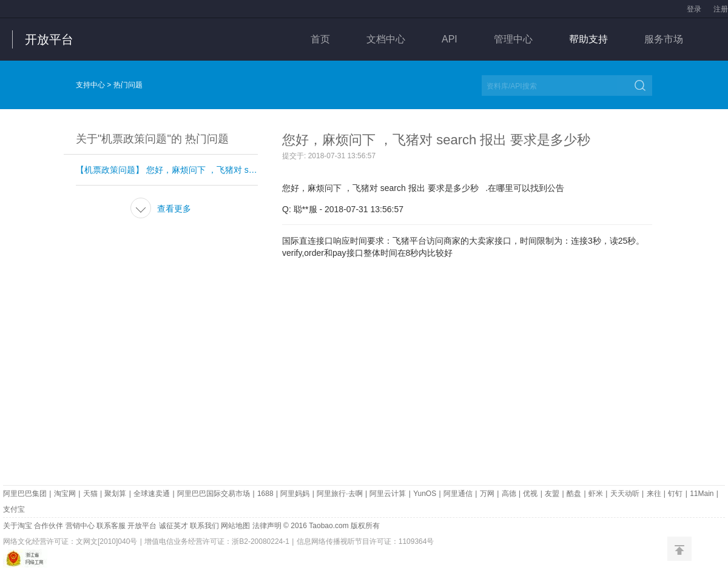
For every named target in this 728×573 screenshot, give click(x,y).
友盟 (552, 494)
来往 (654, 494)
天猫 (90, 494)
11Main (702, 494)
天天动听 (625, 494)
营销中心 (80, 526)
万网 (487, 494)
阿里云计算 (388, 494)
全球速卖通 (152, 494)
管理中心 (513, 39)
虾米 (596, 494)
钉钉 (675, 494)
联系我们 (204, 526)
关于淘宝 (18, 526)
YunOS (425, 494)
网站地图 (235, 526)
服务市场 (664, 39)
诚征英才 (174, 526)
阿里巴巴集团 (25, 494)
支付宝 (14, 509)
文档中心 (386, 39)
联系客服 (111, 526)
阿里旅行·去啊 (339, 494)
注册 (721, 9)
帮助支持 (588, 39)
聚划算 (115, 494)
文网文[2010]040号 (106, 541)
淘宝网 (65, 494)
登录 (694, 9)
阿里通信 (458, 494)
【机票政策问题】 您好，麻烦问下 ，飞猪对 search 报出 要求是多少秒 (167, 170)
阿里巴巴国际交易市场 (214, 494)
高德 (509, 494)
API (450, 39)
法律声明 (267, 526)
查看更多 (161, 209)
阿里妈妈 (295, 494)
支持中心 (90, 85)
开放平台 (49, 39)
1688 (265, 494)
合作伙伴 (49, 526)
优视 (530, 494)
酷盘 (574, 494)
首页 (320, 39)
